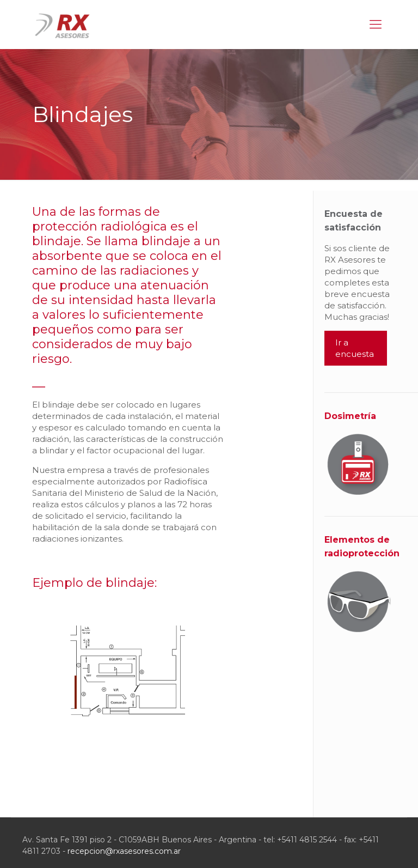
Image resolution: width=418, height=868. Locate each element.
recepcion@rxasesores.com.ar (124, 851)
